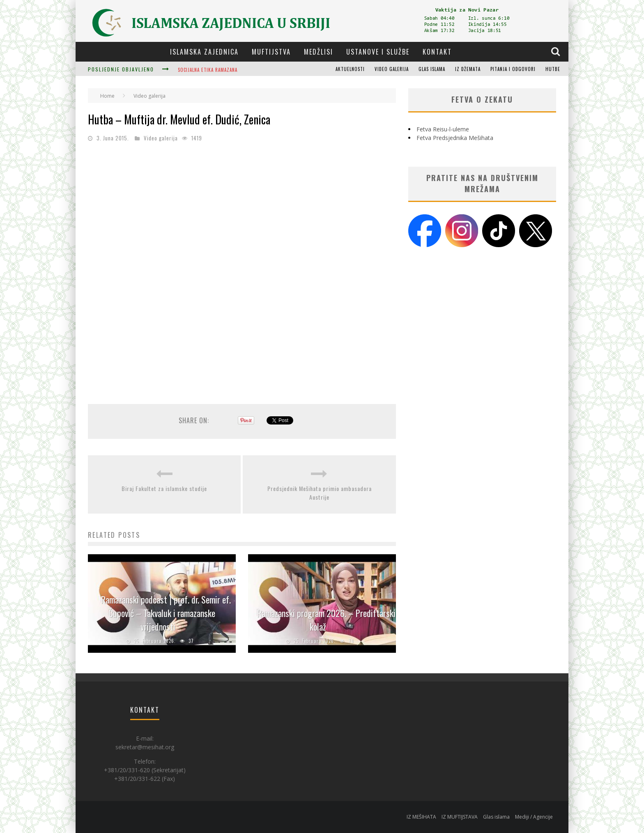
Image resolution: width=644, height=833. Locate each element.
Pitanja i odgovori (513, 69)
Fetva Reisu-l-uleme (443, 129)
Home (107, 96)
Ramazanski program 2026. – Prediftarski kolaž (326, 620)
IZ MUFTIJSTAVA (460, 817)
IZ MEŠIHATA (421, 817)
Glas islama (432, 69)
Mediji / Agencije (534, 817)
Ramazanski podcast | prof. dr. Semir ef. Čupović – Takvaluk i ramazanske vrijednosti (166, 613)
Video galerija (392, 69)
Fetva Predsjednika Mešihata (455, 138)
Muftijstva (271, 52)
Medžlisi (319, 52)
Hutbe (553, 69)
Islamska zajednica (204, 52)
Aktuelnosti (350, 69)
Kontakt (437, 52)
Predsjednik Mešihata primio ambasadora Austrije (320, 493)
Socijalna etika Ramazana (208, 70)
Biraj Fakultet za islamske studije (164, 488)
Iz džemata (468, 69)
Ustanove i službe (378, 52)
